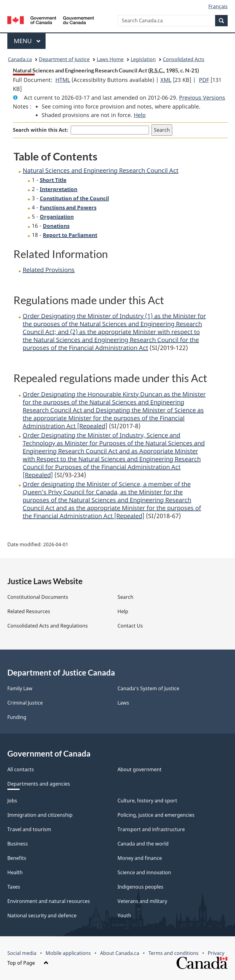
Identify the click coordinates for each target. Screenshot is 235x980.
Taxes (14, 887)
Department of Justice (64, 59)
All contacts (21, 769)
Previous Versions (202, 98)
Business (18, 844)
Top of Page (28, 963)
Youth (124, 916)
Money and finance (140, 858)
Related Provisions (49, 270)
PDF (204, 80)
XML (166, 80)
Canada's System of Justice (148, 688)
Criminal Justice (25, 703)
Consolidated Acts (184, 59)
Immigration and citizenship (40, 815)
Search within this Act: (41, 130)
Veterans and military (142, 901)
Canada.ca (20, 59)
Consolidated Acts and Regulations (48, 626)
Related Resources (29, 611)
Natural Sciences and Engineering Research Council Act (101, 170)
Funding (17, 717)
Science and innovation (144, 872)
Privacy (216, 953)
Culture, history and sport (147, 801)
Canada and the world (143, 844)
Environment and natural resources (49, 901)
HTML (63, 80)
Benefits (17, 858)
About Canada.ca (120, 953)
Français (218, 6)
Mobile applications (68, 953)
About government (140, 769)
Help (140, 115)
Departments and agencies (39, 784)
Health (15, 872)
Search (125, 597)
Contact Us (130, 626)
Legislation (143, 59)
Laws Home (110, 59)
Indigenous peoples (140, 887)
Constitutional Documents (38, 597)
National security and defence (42, 916)
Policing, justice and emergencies (156, 815)
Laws (123, 703)
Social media (22, 953)
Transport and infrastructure (151, 829)
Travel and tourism (29, 829)
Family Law (20, 688)
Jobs (12, 801)
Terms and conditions (173, 953)
